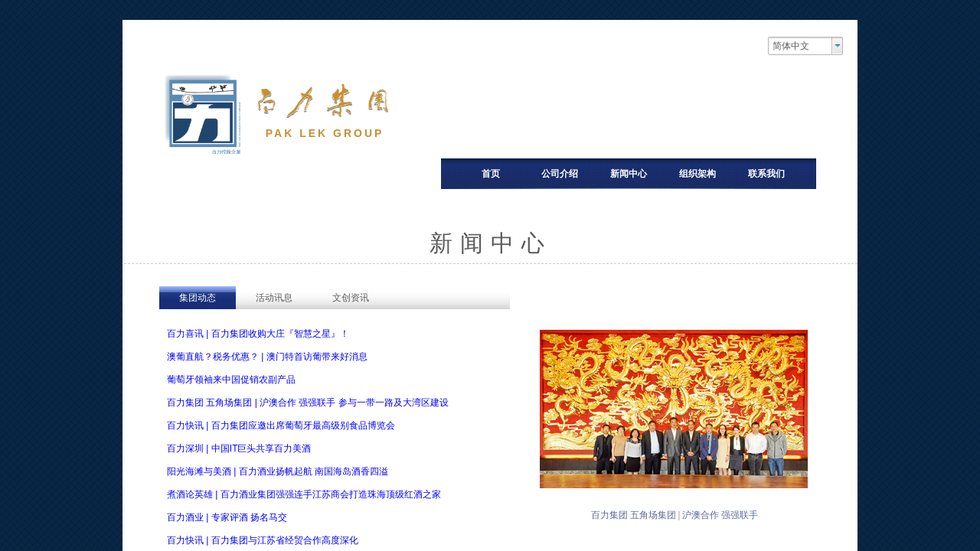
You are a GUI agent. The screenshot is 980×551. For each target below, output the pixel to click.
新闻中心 (629, 174)
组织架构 (697, 174)
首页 (491, 174)
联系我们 (766, 174)
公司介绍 (560, 174)
